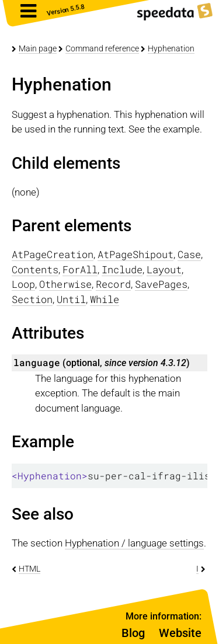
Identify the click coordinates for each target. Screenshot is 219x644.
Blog (133, 633)
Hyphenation (171, 48)
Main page (38, 48)
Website (180, 633)
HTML (29, 569)
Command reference (102, 48)
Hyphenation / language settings (134, 543)
